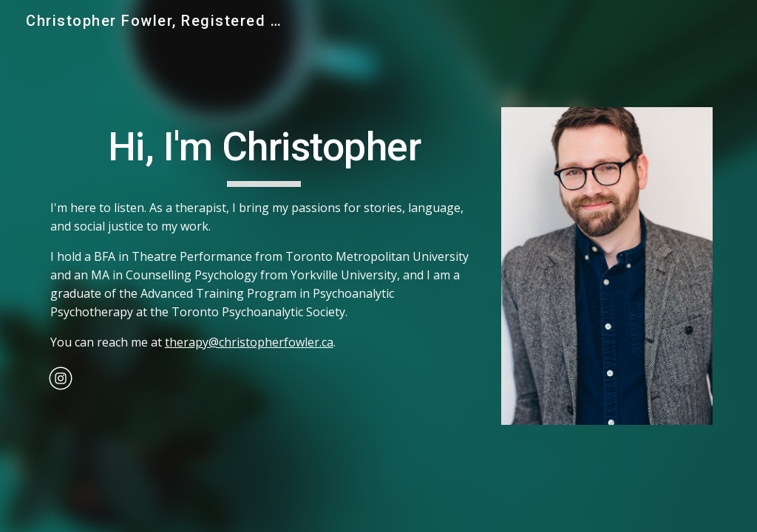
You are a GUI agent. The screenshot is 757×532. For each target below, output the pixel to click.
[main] (264, 234)
